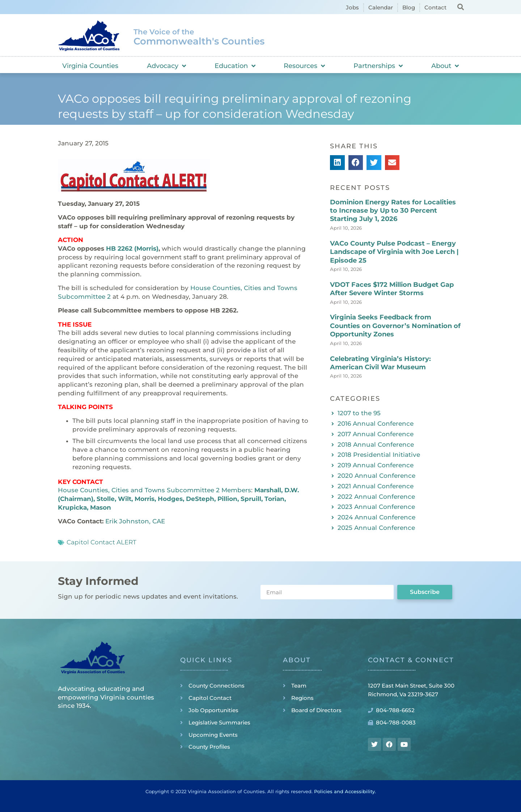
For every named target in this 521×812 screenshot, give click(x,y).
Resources (304, 66)
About (445, 66)
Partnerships (378, 66)
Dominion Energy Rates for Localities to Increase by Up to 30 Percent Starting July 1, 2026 (393, 211)
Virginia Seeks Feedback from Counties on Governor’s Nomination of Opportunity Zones (395, 326)
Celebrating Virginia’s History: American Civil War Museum (380, 363)
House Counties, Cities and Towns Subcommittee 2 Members (154, 490)
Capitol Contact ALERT (101, 542)
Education (235, 66)
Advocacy (166, 66)
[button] (460, 7)
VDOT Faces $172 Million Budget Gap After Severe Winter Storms (392, 289)
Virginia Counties (90, 66)
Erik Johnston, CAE (135, 521)
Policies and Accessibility (344, 791)
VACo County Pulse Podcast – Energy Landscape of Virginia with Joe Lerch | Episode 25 (394, 252)
